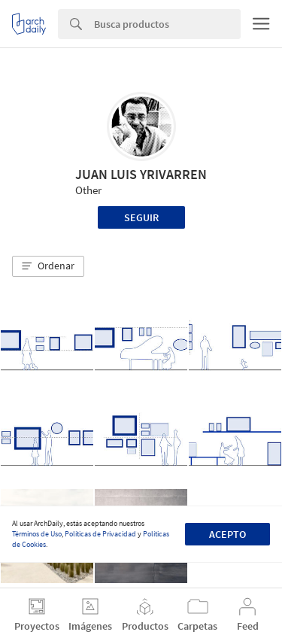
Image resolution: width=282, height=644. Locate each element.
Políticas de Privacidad (100, 534)
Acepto (227, 534)
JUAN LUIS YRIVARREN (141, 174)
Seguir (141, 217)
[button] (48, 266)
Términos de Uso (37, 534)
